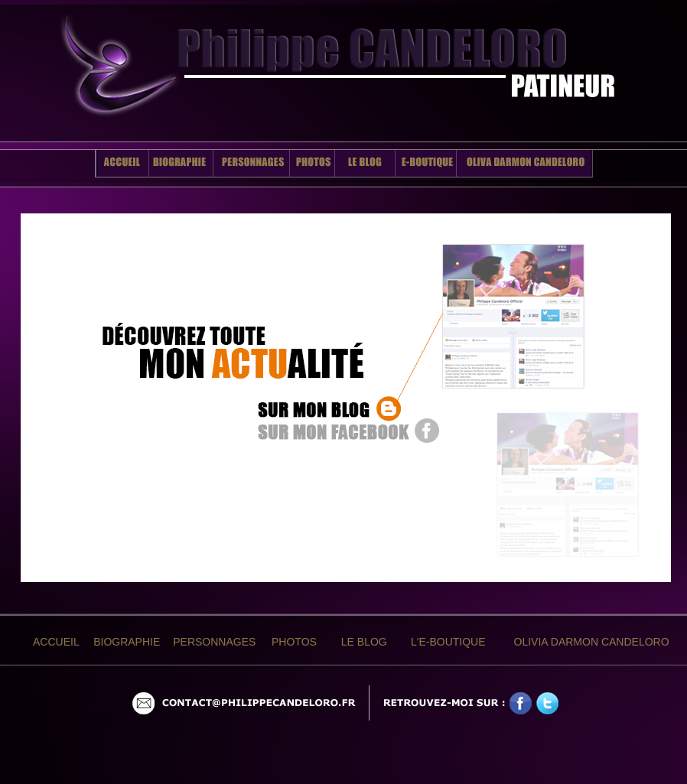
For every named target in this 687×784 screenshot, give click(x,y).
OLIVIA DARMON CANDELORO (592, 642)
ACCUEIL (56, 642)
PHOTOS (294, 642)
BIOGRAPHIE (127, 642)
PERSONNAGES (214, 642)
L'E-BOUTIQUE (448, 642)
